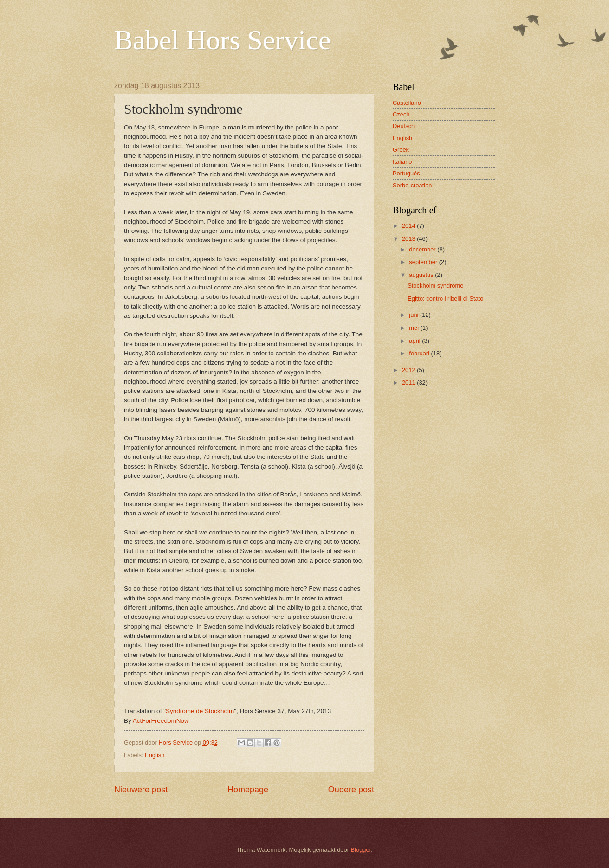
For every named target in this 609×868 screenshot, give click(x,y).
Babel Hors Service (223, 40)
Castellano (407, 103)
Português (406, 173)
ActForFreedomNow (161, 721)
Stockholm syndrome (435, 286)
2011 (409, 383)
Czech (401, 114)
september (424, 262)
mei (415, 328)
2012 (409, 370)
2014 (409, 226)
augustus (422, 275)
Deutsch (404, 126)
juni (415, 315)
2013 (409, 239)
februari (420, 353)
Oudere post (351, 790)
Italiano (402, 162)
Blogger (361, 850)
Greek (401, 150)
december (423, 249)
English (155, 755)
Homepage (248, 790)
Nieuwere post (141, 790)
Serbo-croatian (412, 185)
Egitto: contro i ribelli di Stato (445, 299)
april (415, 341)
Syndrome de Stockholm (200, 711)
